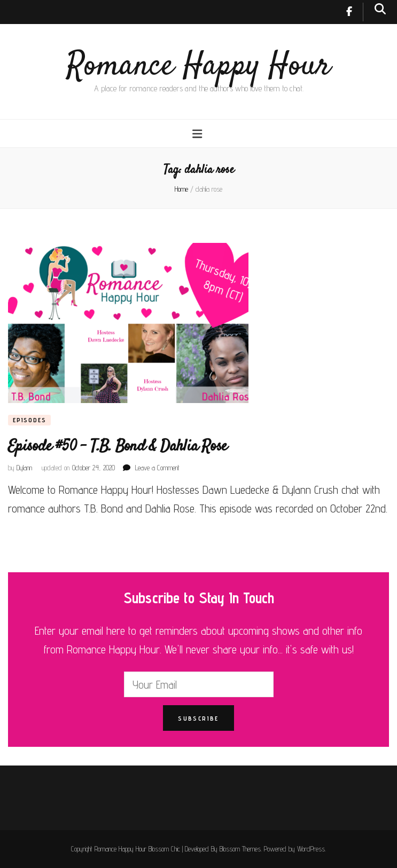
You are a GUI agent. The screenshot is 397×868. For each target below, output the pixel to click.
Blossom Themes (240, 849)
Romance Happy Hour (198, 66)
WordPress (311, 849)
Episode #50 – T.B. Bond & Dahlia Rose (118, 447)
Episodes (29, 420)
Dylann (24, 468)
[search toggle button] (380, 9)
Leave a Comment (157, 468)
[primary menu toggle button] (198, 134)
